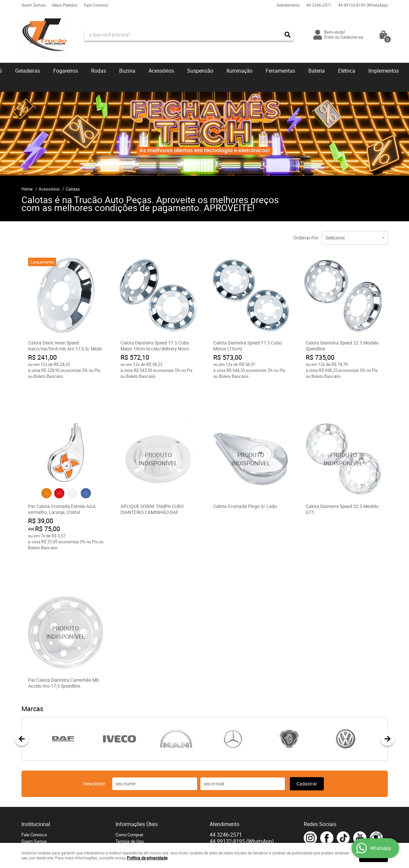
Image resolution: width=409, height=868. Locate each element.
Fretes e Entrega (131, 796)
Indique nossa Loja (39, 802)
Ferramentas (280, 71)
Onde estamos (35, 796)
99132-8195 (363, 5)
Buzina (127, 71)
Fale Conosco (96, 5)
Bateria (317, 71)
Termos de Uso (130, 789)
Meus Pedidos (65, 5)
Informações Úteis (137, 772)
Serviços (124, 835)
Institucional (36, 772)
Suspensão (200, 71)
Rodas (99, 71)
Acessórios (161, 71)
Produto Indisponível (158, 434)
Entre (329, 37)
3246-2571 (319, 5)
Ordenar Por (306, 238)
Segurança (126, 809)
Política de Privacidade (137, 815)
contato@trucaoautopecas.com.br (241, 802)
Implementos (384, 71)
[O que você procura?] (288, 35)
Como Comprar (129, 782)
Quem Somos (34, 5)
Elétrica (347, 71)
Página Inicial (34, 809)
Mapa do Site (34, 815)
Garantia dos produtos (136, 802)
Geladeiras (28, 71)
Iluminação (239, 71)
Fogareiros (66, 71)
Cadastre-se (352, 37)
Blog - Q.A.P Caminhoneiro (140, 822)
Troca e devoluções (134, 829)
